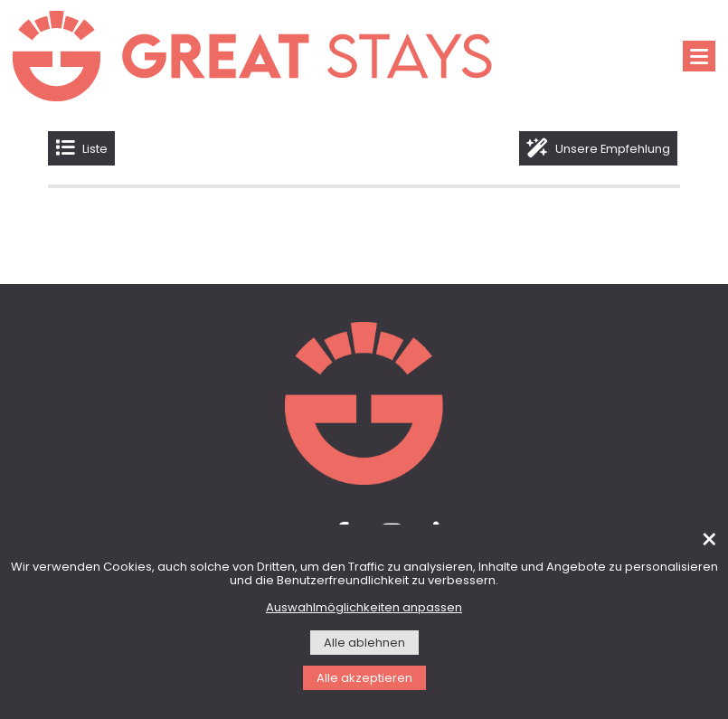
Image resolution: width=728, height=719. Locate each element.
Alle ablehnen (364, 643)
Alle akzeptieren (364, 679)
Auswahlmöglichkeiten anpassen (364, 608)
